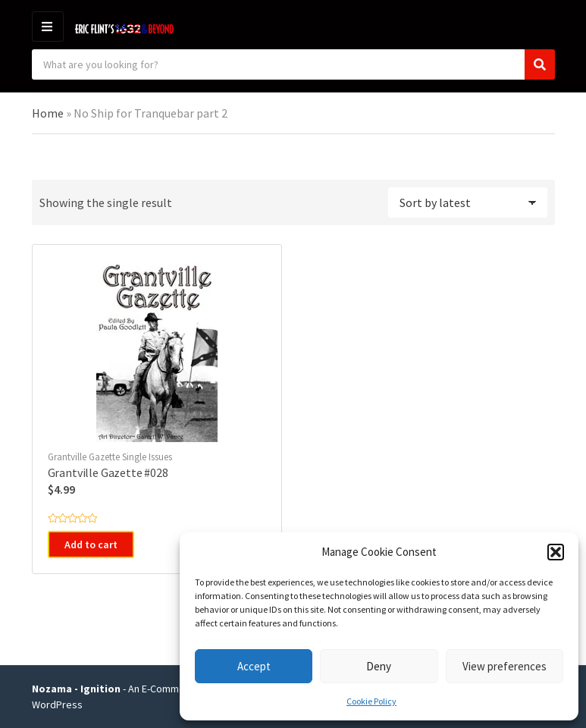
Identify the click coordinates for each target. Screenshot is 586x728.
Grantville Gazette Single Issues (110, 457)
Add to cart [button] (91, 544)
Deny (379, 666)
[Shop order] (468, 202)
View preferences (505, 666)
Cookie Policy (371, 701)
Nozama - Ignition (76, 689)
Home (48, 113)
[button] (556, 552)
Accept (254, 666)
